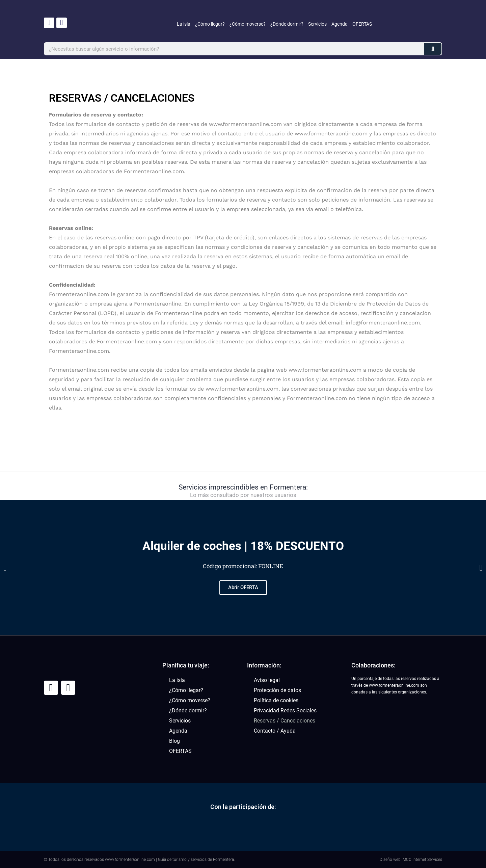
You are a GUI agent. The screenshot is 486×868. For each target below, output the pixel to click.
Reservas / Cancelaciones (285, 721)
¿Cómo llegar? (210, 24)
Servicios (317, 24)
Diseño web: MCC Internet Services (411, 860)
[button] (5, 568)
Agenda (340, 24)
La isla (184, 24)
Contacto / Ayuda (275, 731)
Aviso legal (267, 680)
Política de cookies (276, 700)
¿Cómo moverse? (248, 24)
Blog (174, 741)
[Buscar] (433, 49)
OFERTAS (362, 24)
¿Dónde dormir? (287, 24)
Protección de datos (277, 690)
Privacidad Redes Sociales (285, 711)
